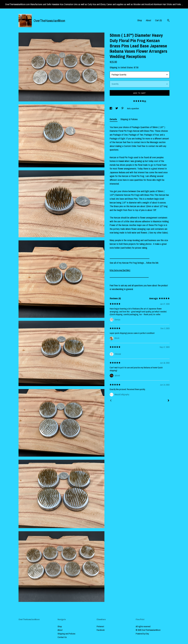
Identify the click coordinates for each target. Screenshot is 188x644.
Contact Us (62, 637)
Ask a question (133, 108)
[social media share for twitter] (117, 108)
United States (127, 67)
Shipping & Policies (129, 119)
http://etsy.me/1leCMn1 (120, 270)
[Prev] (111, 401)
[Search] (168, 21)
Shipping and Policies (66, 634)
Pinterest (100, 626)
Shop (140, 20)
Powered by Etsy (142, 634)
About (148, 20)
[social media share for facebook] (111, 108)
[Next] (168, 401)
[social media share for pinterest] (123, 108)
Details (114, 119)
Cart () (158, 20)
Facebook (101, 630)
